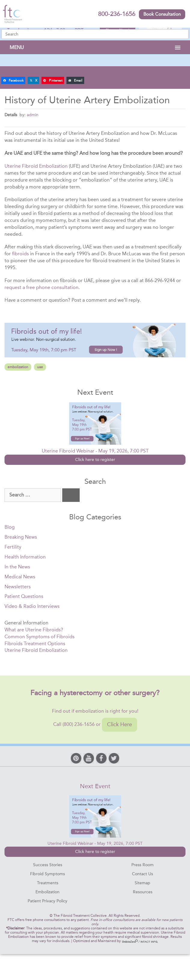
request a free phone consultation (41, 287)
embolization (18, 367)
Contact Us (142, 874)
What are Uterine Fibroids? (34, 630)
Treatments (48, 883)
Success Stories (48, 865)
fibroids (20, 254)
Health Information (25, 557)
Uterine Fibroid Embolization (36, 166)
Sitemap (142, 883)
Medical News (20, 577)
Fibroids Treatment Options (35, 644)
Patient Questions (24, 596)
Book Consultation (162, 14)
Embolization (47, 892)
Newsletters (18, 587)
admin (33, 115)
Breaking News (21, 537)
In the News (17, 567)
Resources (143, 892)
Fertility (13, 547)
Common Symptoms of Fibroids (40, 637)
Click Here (120, 724)
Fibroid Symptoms (47, 874)
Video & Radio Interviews (32, 606)
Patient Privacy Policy (47, 901)
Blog (10, 527)
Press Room (142, 865)
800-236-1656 (117, 14)
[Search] (71, 495)
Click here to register (95, 460)
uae (40, 367)
